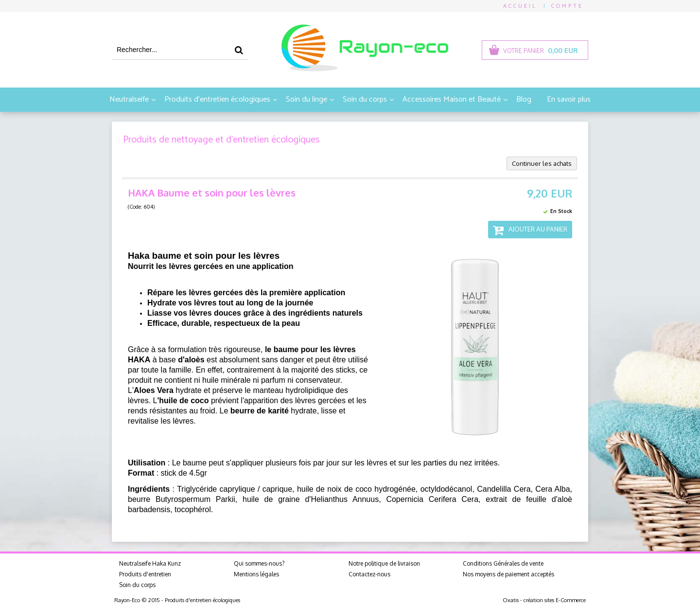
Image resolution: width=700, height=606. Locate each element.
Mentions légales (256, 574)
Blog (524, 99)
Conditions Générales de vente (503, 563)
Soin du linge (306, 99)
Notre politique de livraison (384, 563)
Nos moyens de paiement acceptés (508, 574)
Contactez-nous (369, 574)
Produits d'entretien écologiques (217, 99)
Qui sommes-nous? (259, 563)
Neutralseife (129, 99)
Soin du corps (365, 99)
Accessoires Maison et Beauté (452, 99)
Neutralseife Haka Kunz (150, 563)
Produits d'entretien (145, 574)
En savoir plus (569, 99)
